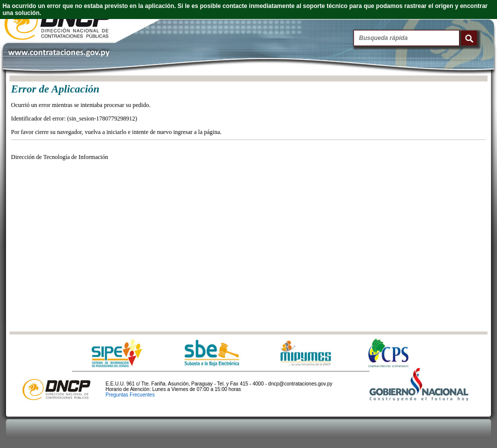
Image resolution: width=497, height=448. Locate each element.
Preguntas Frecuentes (130, 395)
